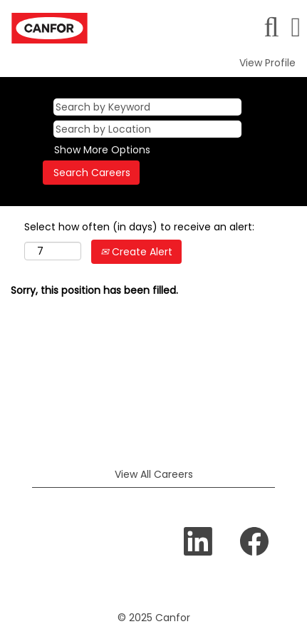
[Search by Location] (147, 129)
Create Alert (136, 252)
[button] (296, 27)
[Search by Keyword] (147, 107)
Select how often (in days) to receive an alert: (139, 227)
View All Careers (154, 474)
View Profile (267, 63)
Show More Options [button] (102, 150)
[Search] (271, 27)
